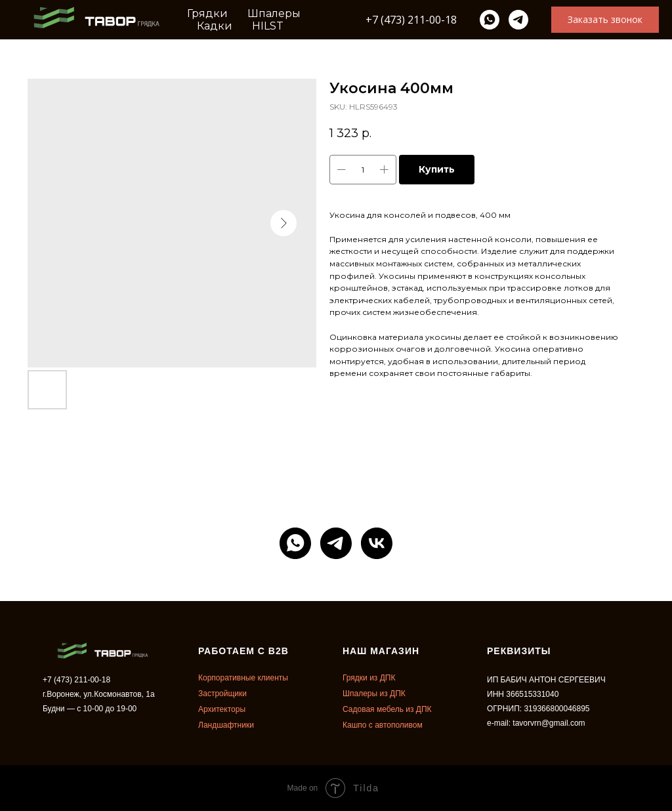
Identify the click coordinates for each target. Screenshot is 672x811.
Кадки (215, 26)
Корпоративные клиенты (243, 678)
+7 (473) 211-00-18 (411, 20)
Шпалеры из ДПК (374, 694)
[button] (605, 20)
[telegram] (518, 20)
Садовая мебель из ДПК (387, 709)
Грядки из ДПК (369, 678)
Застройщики (222, 694)
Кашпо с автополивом (383, 725)
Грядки (207, 13)
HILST (268, 26)
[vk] (377, 543)
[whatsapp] (490, 20)
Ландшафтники (226, 725)
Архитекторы (222, 709)
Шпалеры (274, 13)
